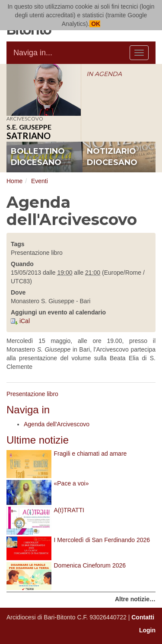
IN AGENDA (104, 74)
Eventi (40, 181)
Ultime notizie (38, 440)
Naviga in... (33, 53)
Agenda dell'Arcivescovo (57, 424)
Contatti (143, 617)
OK (95, 24)
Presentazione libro (32, 394)
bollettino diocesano (38, 157)
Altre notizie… (135, 599)
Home (14, 181)
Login (147, 630)
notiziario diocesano (112, 157)
